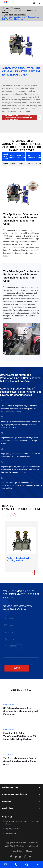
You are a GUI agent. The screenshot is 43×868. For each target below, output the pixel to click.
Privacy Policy (16, 851)
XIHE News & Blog (21, 690)
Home (7, 8)
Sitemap (29, 851)
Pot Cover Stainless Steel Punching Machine (18, 559)
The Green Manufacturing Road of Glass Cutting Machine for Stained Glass (20, 761)
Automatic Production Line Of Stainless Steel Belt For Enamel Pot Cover (21, 18)
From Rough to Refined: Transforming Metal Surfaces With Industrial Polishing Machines (20, 736)
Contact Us (7, 817)
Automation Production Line (15, 794)
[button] (5, 516)
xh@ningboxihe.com (13, 829)
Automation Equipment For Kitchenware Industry (19, 12)
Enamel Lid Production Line (15, 15)
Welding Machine (10, 787)
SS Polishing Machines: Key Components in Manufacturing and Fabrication (20, 711)
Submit (17, 668)
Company (6, 801)
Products (16, 8)
